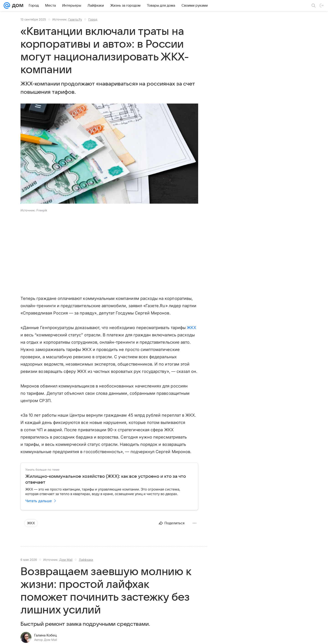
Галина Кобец (45, 635)
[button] (109, 154)
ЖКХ (191, 328)
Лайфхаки (86, 560)
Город (93, 19)
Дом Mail (66, 560)
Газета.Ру (75, 19)
